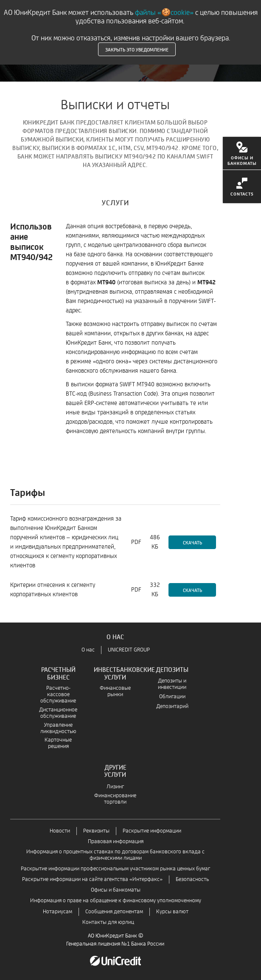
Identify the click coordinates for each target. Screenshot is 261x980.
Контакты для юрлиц (108, 922)
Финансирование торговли (115, 799)
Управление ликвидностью (58, 728)
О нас (88, 650)
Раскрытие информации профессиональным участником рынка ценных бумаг (115, 869)
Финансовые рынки (115, 691)
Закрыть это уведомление (137, 49)
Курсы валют (172, 912)
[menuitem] (242, 153)
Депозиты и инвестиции (172, 684)
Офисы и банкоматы (116, 890)
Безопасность (192, 879)
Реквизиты (96, 831)
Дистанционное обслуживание (58, 713)
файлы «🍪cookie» (164, 13)
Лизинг (115, 787)
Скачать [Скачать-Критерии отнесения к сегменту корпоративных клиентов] (192, 590)
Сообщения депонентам (114, 912)
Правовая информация (116, 842)
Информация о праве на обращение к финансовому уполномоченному (116, 901)
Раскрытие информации (152, 831)
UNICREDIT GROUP (129, 650)
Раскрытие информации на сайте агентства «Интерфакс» (92, 879)
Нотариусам (58, 912)
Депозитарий (172, 707)
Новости (60, 831)
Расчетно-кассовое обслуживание (58, 695)
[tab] (115, 201)
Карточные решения (58, 743)
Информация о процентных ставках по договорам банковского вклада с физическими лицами (115, 855)
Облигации (172, 697)
